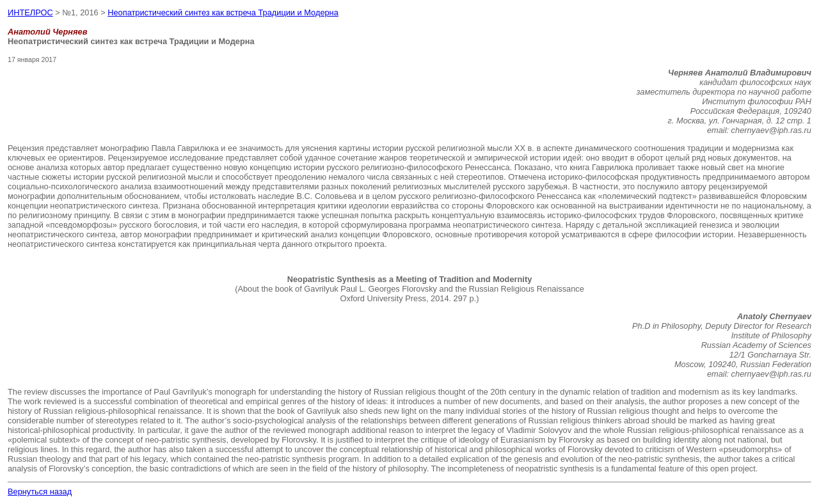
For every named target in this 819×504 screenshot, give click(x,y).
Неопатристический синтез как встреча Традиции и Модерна (223, 12)
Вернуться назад (40, 492)
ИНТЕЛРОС (30, 12)
